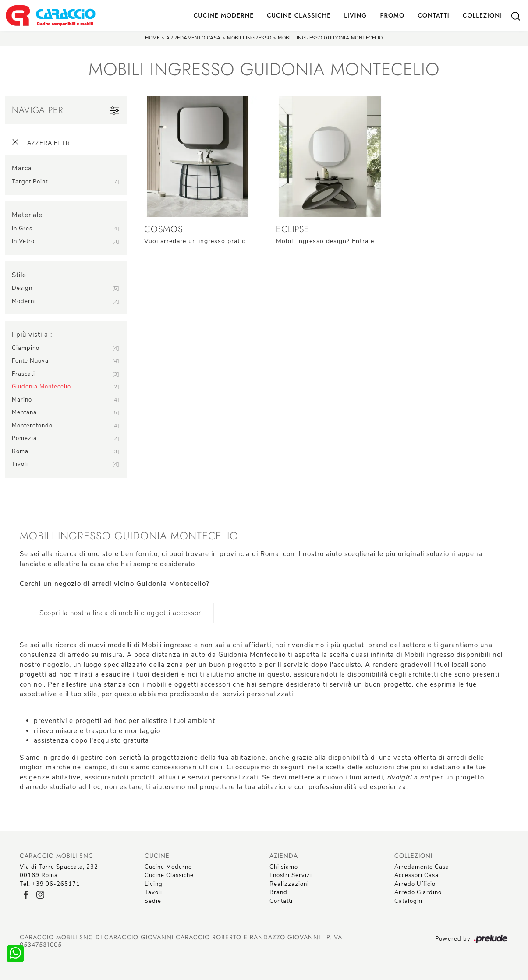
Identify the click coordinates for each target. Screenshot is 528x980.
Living (355, 15)
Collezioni (482, 15)
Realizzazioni (289, 884)
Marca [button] (22, 168)
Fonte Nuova (30, 361)
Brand (278, 892)
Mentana (24, 412)
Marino (22, 400)
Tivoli (20, 464)
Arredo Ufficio (415, 884)
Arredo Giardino (418, 892)
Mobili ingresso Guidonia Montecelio (330, 38)
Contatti (434, 15)
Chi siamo (284, 867)
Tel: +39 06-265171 (50, 884)
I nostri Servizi (291, 875)
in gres (22, 229)
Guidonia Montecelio (41, 387)
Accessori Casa (416, 875)
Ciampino (26, 348)
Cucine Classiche (299, 15)
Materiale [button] (27, 215)
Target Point (30, 182)
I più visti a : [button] (32, 335)
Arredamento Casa (193, 38)
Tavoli (153, 892)
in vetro (23, 241)
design (22, 288)
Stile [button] (19, 275)
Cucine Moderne (224, 15)
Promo (392, 15)
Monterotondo (32, 426)
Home (152, 38)
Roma (20, 451)
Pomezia (24, 438)
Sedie (153, 901)
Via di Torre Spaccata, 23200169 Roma (59, 871)
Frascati (23, 374)
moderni (24, 301)
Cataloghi (408, 901)
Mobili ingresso (249, 38)
